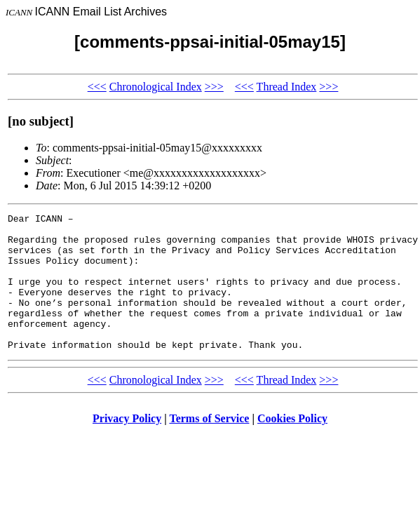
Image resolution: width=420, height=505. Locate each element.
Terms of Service (209, 446)
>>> (214, 87)
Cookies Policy (292, 446)
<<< (97, 87)
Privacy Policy (127, 446)
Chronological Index (156, 87)
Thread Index (287, 87)
